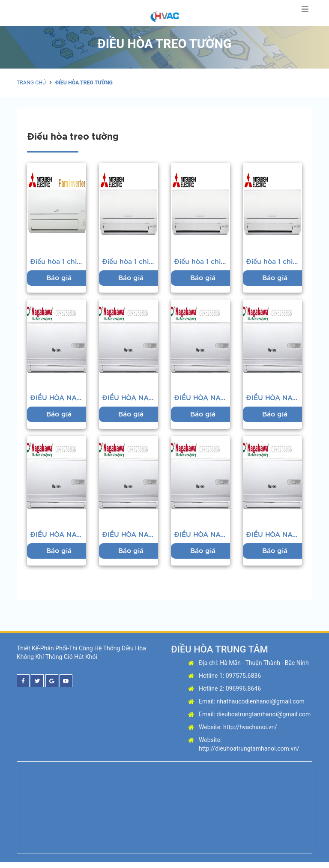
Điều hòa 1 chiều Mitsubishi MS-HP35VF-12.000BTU (202, 263)
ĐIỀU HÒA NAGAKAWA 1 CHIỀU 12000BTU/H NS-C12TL (202, 401)
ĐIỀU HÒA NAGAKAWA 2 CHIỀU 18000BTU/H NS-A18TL (130, 539)
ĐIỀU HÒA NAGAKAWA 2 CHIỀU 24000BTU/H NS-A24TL (274, 539)
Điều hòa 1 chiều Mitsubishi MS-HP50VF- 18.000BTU (130, 263)
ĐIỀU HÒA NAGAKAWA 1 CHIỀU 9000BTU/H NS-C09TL (58, 401)
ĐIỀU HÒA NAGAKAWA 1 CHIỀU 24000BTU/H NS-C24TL (202, 539)
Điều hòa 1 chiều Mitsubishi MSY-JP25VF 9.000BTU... (58, 263)
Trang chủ (31, 83)
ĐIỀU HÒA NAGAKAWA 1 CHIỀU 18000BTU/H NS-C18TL (58, 539)
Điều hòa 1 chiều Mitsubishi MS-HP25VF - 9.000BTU (274, 263)
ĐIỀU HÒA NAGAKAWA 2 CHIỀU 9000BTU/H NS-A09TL (130, 401)
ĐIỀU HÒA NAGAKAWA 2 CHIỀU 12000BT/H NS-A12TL (274, 401)
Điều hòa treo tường (82, 83)
